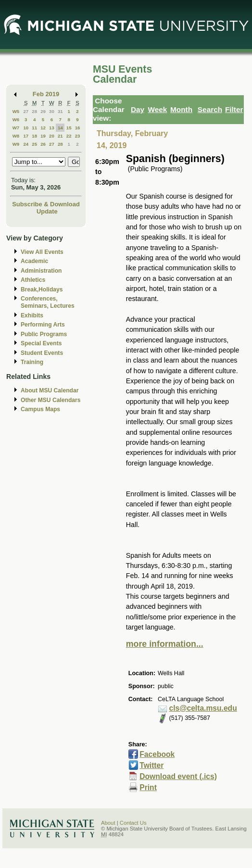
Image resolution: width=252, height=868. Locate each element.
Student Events (42, 353)
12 (43, 128)
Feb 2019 (46, 94)
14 (60, 128)
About (108, 823)
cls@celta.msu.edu (203, 708)
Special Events (41, 343)
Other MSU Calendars (51, 400)
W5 (16, 111)
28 (34, 111)
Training (32, 362)
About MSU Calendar (50, 390)
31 (60, 111)
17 (26, 136)
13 (52, 128)
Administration (41, 271)
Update (47, 211)
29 (43, 111)
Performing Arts (43, 325)
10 (26, 128)
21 (60, 136)
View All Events (42, 252)
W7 (16, 128)
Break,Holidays (42, 289)
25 (34, 144)
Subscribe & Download (46, 204)
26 (43, 144)
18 (34, 136)
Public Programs (44, 334)
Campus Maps (40, 409)
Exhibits (32, 315)
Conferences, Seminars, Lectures (48, 302)
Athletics (33, 280)
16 (78, 128)
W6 (16, 120)
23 (78, 136)
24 (26, 144)
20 (52, 136)
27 (26, 111)
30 (52, 111)
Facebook (157, 754)
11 (34, 128)
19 (43, 136)
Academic (34, 261)
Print (148, 787)
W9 (16, 144)
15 (69, 128)
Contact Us (133, 823)
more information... (165, 644)
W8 (16, 136)
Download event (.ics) (178, 776)
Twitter (151, 765)
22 (69, 136)
